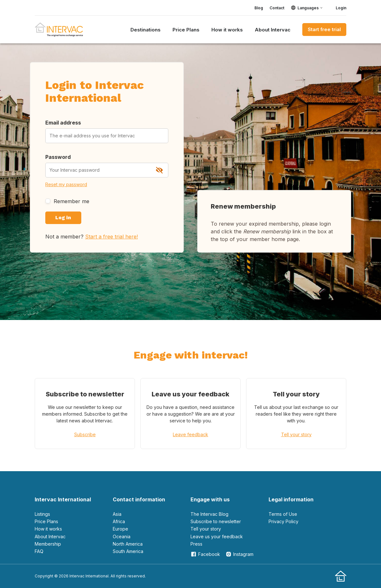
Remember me (67, 201)
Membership (48, 544)
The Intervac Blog (209, 514)
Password (58, 157)
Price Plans (186, 30)
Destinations (146, 30)
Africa (119, 521)
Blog (259, 8)
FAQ (39, 551)
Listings (42, 514)
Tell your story (296, 434)
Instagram (239, 554)
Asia (117, 514)
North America (128, 544)
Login (338, 8)
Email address (63, 123)
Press (196, 544)
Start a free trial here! (111, 237)
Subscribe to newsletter (216, 521)
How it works (227, 30)
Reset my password (66, 184)
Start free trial (324, 29)
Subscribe (85, 434)
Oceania (122, 536)
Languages (308, 8)
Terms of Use (283, 514)
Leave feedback (191, 434)
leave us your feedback (217, 536)
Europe (120, 529)
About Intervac (273, 30)
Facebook (205, 554)
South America (128, 551)
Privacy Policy (284, 521)
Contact (277, 8)
